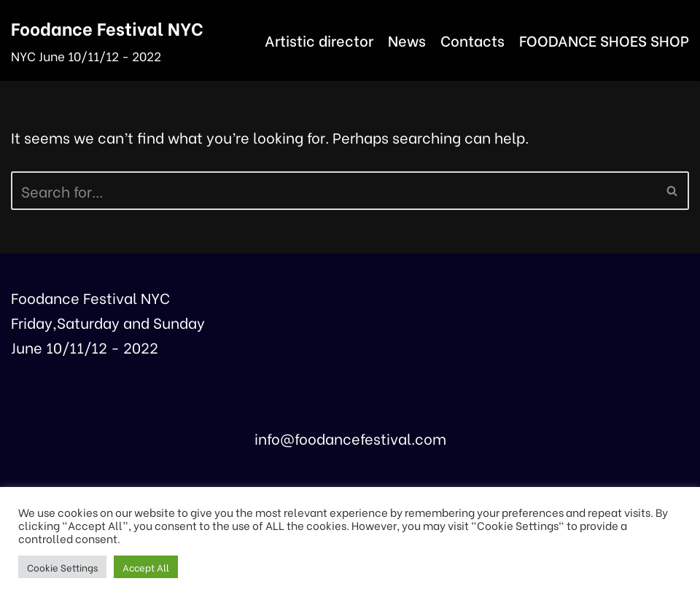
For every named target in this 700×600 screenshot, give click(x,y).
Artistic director (319, 40)
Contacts (472, 40)
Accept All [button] (146, 567)
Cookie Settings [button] (62, 567)
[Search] (334, 191)
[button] (672, 191)
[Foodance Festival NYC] (107, 40)
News (407, 40)
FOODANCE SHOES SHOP (604, 40)
